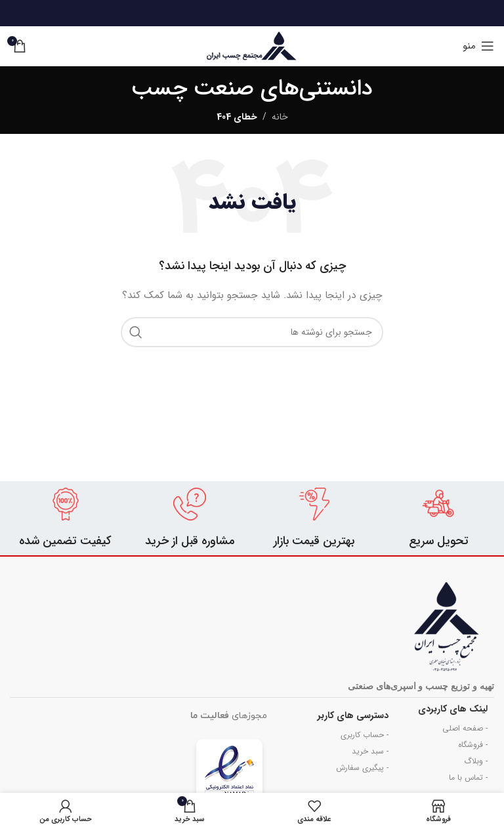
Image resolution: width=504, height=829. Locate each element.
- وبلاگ (476, 761)
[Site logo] (252, 45)
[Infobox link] (439, 518)
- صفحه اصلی (465, 728)
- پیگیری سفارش (362, 768)
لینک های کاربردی (453, 709)
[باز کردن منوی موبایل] (478, 46)
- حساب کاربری (365, 735)
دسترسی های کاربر (353, 715)
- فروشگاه (473, 745)
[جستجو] (252, 332)
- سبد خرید (370, 751)
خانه (280, 117)
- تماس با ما (468, 777)
